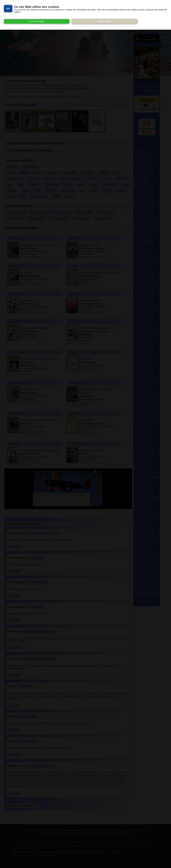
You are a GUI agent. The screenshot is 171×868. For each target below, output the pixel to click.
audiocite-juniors (20, 321)
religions (15, 294)
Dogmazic (28, 846)
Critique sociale (15, 179)
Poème (82, 191)
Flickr (44, 846)
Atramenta (101, 843)
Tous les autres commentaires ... (23, 806)
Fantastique (52, 185)
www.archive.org (34, 853)
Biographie (88, 173)
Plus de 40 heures (103, 218)
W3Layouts (106, 853)
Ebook (37, 846)
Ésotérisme (122, 179)
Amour (10, 173)
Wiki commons (125, 846)
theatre (73, 414)
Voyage (69, 197)
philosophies (76, 383)
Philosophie (67, 191)
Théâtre (56, 197)
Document (49, 179)
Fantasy (67, 185)
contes (72, 352)
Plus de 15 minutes (40, 213)
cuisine (73, 321)
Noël (38, 191)
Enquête (91, 179)
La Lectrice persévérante (43, 766)
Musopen (112, 846)
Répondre (15, 547)
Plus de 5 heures (15, 218)
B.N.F (138, 843)
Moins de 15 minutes (16, 213)
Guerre (80, 185)
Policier (107, 191)
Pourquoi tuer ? (35, 558)
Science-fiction (39, 197)
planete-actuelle (79, 444)
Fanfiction (35, 185)
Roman (10, 197)
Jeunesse (11, 191)
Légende (25, 191)
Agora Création (127, 853)
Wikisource (149, 846)
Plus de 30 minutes (63, 213)
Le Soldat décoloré (37, 583)
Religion (121, 191)
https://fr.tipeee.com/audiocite (54, 97)
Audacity (112, 843)
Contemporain (30, 167)
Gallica (53, 846)
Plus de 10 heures (36, 218)
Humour (125, 185)
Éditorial (77, 179)
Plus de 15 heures (59, 218)
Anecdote (24, 173)
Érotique (106, 179)
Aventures (53, 173)
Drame (63, 179)
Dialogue (33, 179)
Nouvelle (51, 191)
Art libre (89, 843)
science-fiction (19, 383)
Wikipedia (138, 846)
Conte (116, 173)
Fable (21, 185)
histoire (14, 444)
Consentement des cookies (26, 843)
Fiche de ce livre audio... (32, 257)
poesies (14, 266)
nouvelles (75, 238)
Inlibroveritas (65, 846)
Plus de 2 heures (105, 213)
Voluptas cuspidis (36, 607)
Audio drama (70, 173)
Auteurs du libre (126, 843)
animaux (73, 294)
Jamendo (78, 846)
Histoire (94, 185)
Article (39, 173)
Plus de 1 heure (84, 213)
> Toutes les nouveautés (147, 85)
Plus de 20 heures (81, 218)
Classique (12, 167)
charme (73, 266)
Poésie (94, 191)
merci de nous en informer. (134, 831)
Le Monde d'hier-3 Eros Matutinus (43, 533)
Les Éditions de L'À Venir (95, 846)
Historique (109, 185)
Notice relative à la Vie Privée (56, 843)
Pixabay (17, 849)
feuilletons (17, 352)
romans (14, 238)
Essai (9, 185)
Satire (23, 197)
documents (16, 414)
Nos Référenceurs (30, 849)
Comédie (103, 173)
